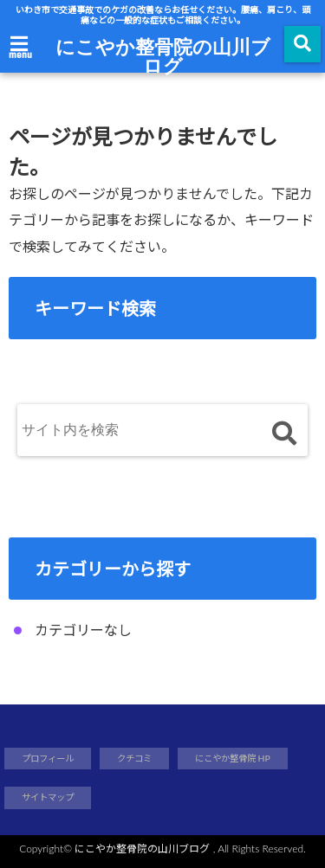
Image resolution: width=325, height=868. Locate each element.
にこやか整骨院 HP (233, 758)
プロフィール (48, 758)
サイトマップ (48, 797)
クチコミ (134, 758)
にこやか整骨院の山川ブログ (163, 55)
